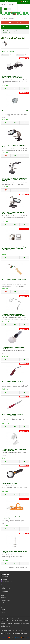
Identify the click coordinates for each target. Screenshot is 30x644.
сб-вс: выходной (5, 578)
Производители (5, 592)
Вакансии (3, 614)
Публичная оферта (6, 600)
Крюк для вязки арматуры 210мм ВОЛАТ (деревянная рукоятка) (15, 280)
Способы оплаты (5, 611)
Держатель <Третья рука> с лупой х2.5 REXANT (14, 146)
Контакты (3, 597)
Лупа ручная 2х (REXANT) (10, 484)
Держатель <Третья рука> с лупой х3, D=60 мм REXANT (14, 213)
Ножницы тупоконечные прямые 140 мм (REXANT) (14, 552)
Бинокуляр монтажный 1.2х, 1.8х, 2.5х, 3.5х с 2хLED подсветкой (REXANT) (14, 77)
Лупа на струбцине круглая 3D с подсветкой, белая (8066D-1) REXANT (13, 315)
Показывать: (20, 55)
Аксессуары (19, 31)
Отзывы (3, 612)
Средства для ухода (6, 588)
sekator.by (5, 580)
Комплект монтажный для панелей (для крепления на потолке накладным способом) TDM (15, 248)
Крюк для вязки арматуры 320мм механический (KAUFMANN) (12, 415)
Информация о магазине (7, 599)
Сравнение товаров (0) (8, 51)
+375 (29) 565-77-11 (7, 581)
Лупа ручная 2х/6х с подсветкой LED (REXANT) (13, 348)
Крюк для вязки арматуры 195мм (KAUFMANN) (12, 382)
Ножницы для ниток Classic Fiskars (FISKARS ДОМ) (13, 517)
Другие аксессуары (7, 32)
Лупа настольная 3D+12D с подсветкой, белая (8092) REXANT (14, 450)
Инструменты (4, 587)
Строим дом (10, 31)
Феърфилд (5, 2)
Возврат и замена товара (7, 602)
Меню (4, 27)
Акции (3, 608)
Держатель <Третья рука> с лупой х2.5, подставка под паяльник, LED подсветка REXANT (15, 179)
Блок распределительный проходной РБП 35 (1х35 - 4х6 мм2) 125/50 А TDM (15, 111)
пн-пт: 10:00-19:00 (5, 576)
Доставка (3, 609)
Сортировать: (5, 55)
